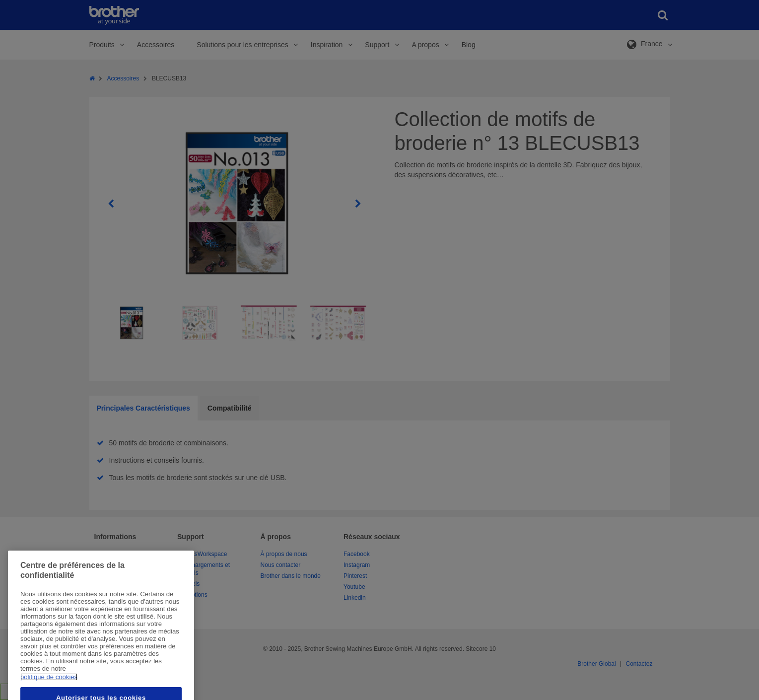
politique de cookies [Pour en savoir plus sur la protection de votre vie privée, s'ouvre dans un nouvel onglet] (49, 692)
